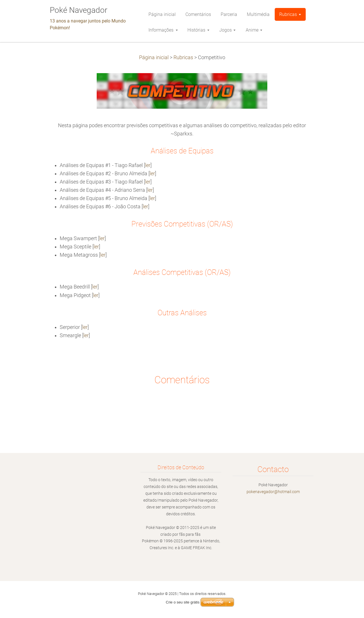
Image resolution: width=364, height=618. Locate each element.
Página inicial (154, 57)
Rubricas (183, 57)
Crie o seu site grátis (183, 602)
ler (148, 165)
